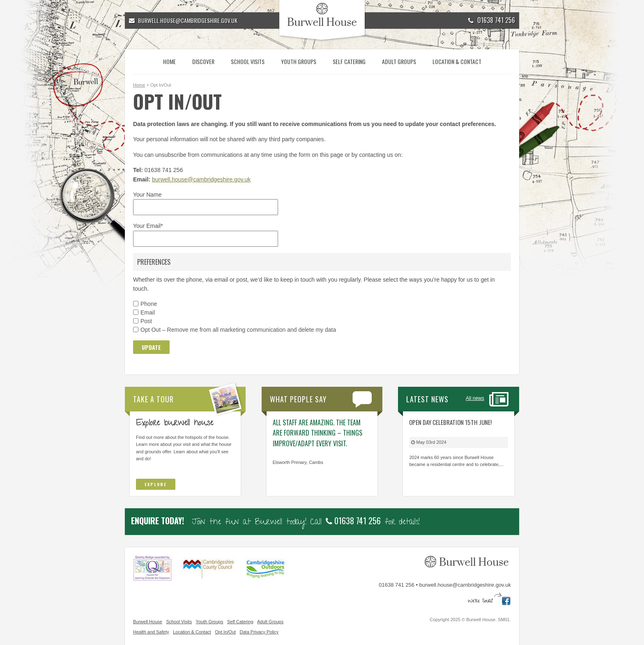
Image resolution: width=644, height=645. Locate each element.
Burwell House (148, 622)
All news (475, 398)
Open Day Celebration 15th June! (450, 422)
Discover (203, 61)
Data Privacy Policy (259, 632)
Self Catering (349, 61)
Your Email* (148, 226)
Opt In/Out (225, 632)
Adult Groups (399, 61)
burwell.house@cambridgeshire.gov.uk (201, 179)
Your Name (147, 195)
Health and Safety (151, 632)
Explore (156, 484)
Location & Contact (457, 61)
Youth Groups (299, 61)
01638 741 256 (492, 20)
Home (169, 61)
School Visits (248, 61)
